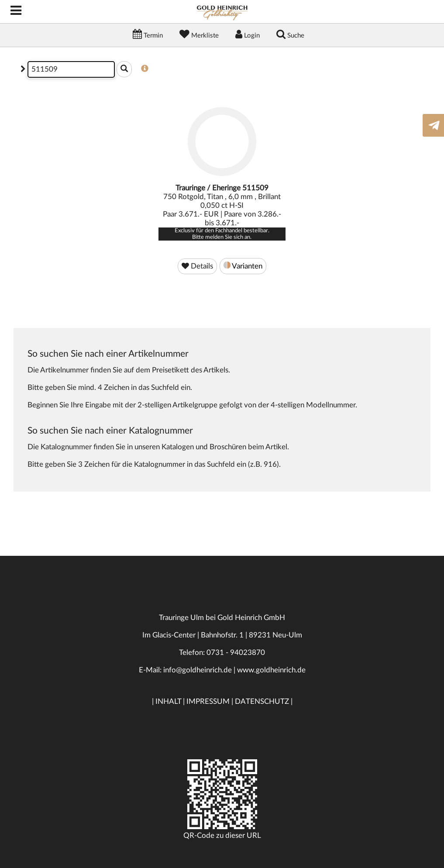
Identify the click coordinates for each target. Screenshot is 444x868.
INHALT (168, 701)
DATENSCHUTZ (262, 701)
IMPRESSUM (208, 701)
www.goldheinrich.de (271, 670)
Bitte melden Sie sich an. (222, 237)
